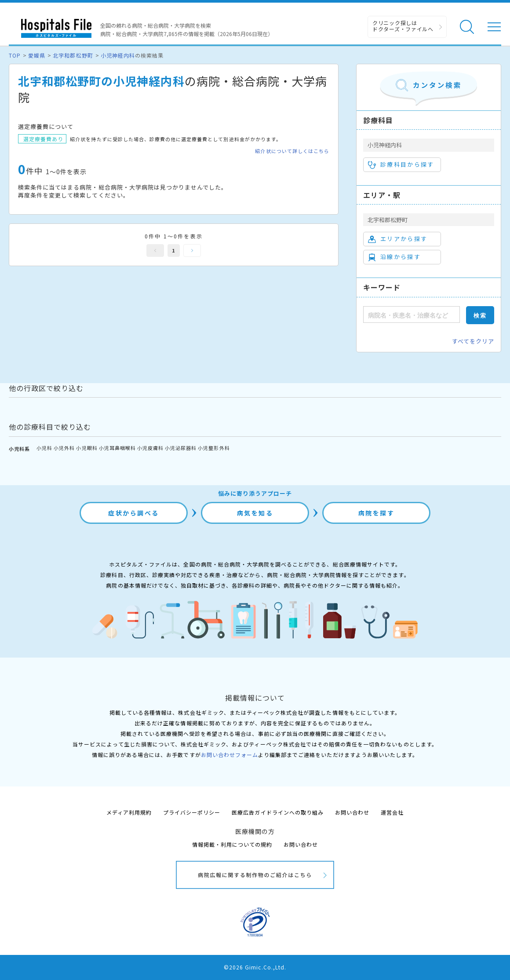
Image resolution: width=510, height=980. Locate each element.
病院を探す (377, 513)
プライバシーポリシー (192, 812)
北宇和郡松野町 (73, 55)
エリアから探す (398, 239)
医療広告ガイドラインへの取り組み (278, 812)
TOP (15, 55)
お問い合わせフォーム (229, 755)
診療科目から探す (401, 165)
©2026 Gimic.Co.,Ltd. (255, 967)
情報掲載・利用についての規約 (232, 844)
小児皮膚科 (150, 448)
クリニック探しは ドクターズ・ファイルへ (403, 26)
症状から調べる (134, 513)
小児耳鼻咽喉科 (117, 448)
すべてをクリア (473, 341)
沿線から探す (394, 257)
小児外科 (64, 448)
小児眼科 (87, 448)
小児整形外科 (214, 448)
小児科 (44, 448)
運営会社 (392, 812)
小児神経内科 (118, 55)
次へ (192, 250)
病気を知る (255, 513)
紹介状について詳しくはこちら (292, 151)
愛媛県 (37, 55)
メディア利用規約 (129, 812)
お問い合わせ (352, 812)
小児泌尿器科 (181, 448)
